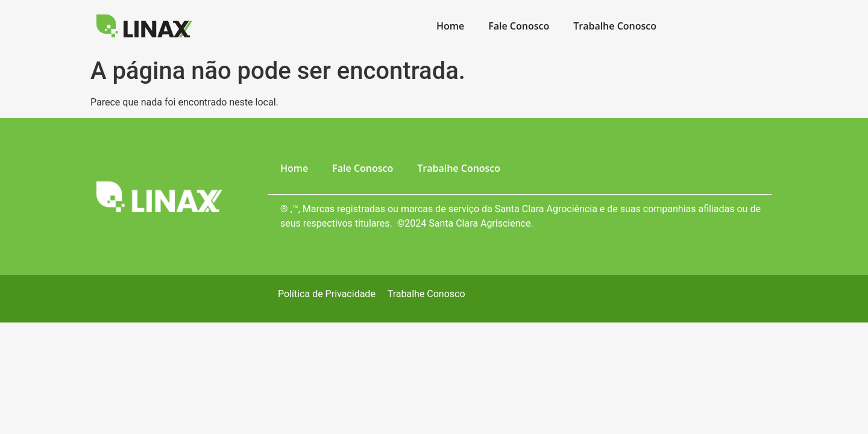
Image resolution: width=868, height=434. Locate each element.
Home (450, 26)
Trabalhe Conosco (615, 26)
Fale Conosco (519, 26)
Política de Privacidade (327, 294)
